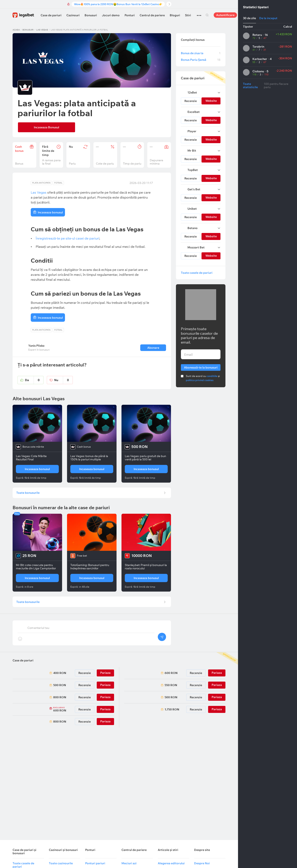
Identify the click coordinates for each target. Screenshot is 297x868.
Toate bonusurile (29, 495)
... (199, 14)
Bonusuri (91, 15)
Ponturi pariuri (95, 863)
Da (34, 381)
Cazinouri (73, 15)
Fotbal (58, 183)
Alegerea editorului (171, 863)
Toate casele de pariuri (197, 273)
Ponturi (130, 15)
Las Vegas (42, 30)
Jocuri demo (111, 15)
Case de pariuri (51, 15)
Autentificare (225, 15)
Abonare (153, 348)
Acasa (16, 30)
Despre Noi (202, 863)
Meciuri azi (129, 863)
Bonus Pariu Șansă (201, 60)
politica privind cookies (200, 380)
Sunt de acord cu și (203, 378)
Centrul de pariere (152, 15)
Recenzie (191, 101)
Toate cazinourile (61, 863)
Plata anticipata (41, 183)
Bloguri (175, 15)
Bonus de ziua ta (201, 53)
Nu (64, 381)
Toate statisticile (250, 85)
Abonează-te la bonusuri (201, 367)
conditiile (212, 376)
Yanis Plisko (36, 346)
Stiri (188, 15)
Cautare (207, 15)
